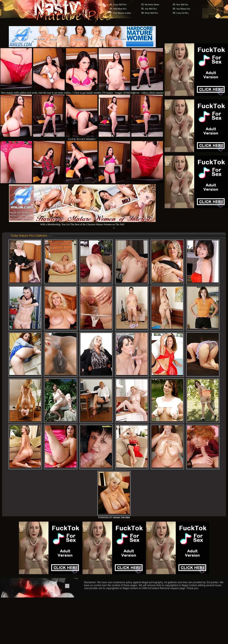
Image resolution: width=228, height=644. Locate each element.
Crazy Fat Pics (182, 13)
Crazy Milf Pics (120, 5)
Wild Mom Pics (120, 9)
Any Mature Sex (183, 9)
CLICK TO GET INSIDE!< (82, 139)
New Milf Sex (182, 5)
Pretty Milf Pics (151, 13)
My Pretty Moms (152, 5)
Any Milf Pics (151, 9)
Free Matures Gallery (122, 13)
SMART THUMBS (121, 517)
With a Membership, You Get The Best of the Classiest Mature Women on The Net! (82, 223)
